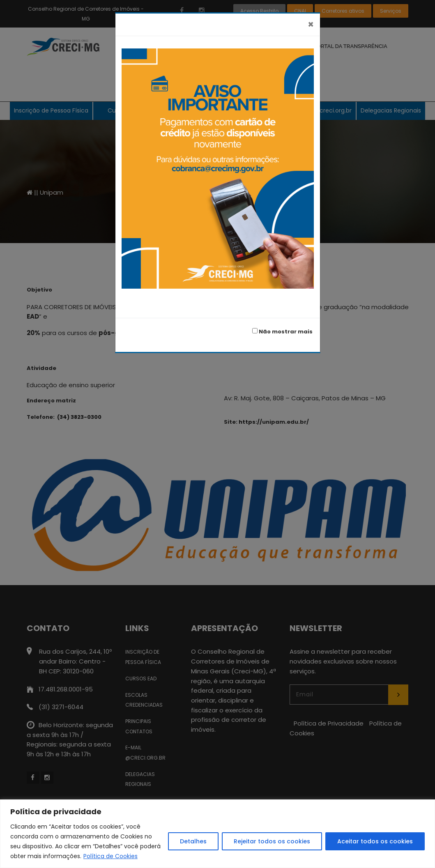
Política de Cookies (110, 856)
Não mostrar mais (282, 332)
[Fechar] (311, 25)
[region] (217, 834)
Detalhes (193, 841)
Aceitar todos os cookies (375, 841)
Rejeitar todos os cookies (272, 841)
